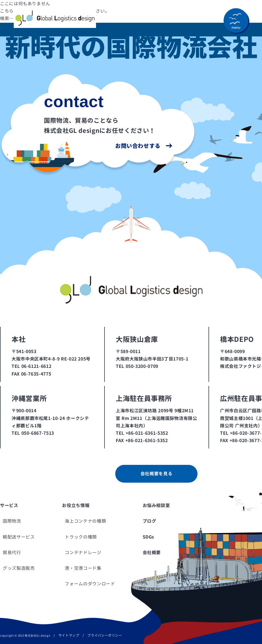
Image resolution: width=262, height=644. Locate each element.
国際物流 (12, 521)
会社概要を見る (156, 474)
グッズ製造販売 (19, 568)
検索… (7, 18)
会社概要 (152, 553)
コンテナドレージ (83, 553)
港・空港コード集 (83, 568)
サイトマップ (69, 635)
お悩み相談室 (156, 505)
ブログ (150, 521)
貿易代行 (12, 553)
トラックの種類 (81, 537)
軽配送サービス (19, 537)
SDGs (149, 537)
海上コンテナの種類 (85, 521)
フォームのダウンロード (90, 584)
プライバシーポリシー (105, 635)
